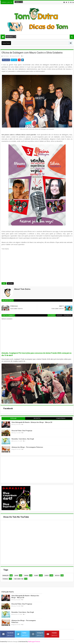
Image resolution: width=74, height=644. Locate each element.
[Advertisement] (16, 470)
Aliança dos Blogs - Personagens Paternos (27, 447)
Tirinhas (5, 579)
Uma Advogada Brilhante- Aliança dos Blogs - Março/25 (32, 422)
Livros (47, 575)
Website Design (12, 642)
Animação (6, 575)
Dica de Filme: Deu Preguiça (22, 431)
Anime (16, 575)
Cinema (26, 575)
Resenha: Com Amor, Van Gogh (23, 439)
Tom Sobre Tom (19, 579)
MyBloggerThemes (34, 642)
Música (57, 575)
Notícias (10, 283)
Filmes (36, 575)
